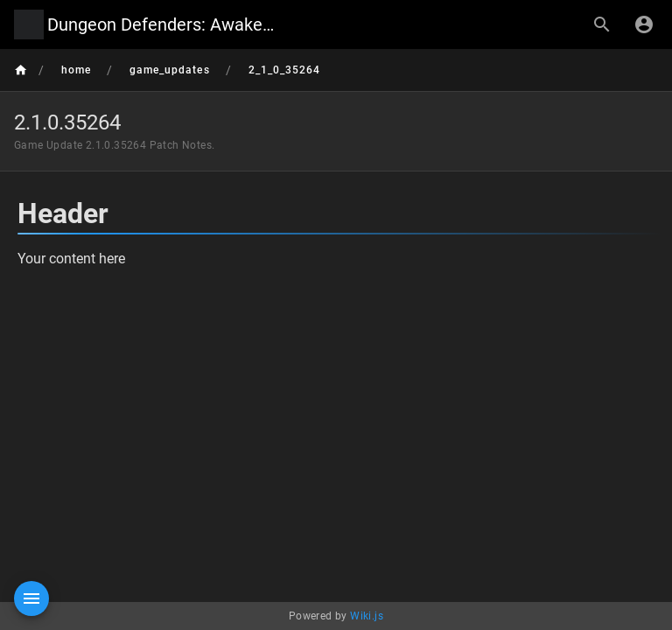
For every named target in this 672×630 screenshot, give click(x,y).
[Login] (644, 24)
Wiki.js (367, 616)
